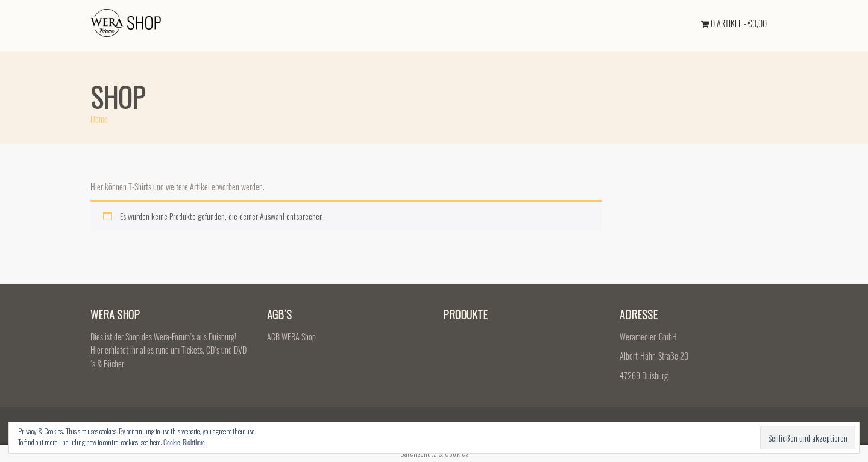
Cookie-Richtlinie (184, 442)
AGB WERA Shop (291, 336)
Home (99, 119)
